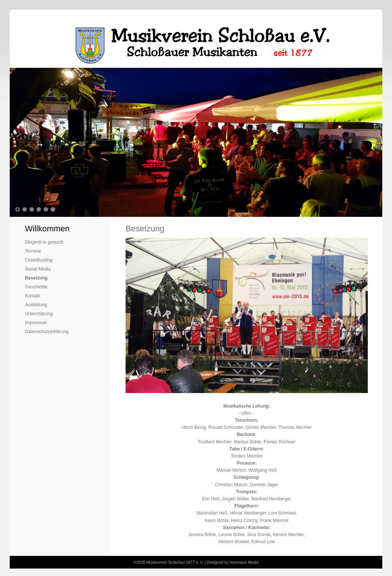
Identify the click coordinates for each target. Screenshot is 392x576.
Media (253, 562)
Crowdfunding (39, 260)
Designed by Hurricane (227, 562)
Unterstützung (39, 314)
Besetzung (36, 278)
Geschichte (36, 287)
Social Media (38, 269)
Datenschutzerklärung (47, 332)
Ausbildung (36, 305)
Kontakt (33, 296)
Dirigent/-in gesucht (44, 242)
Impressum (36, 323)
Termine (33, 251)
